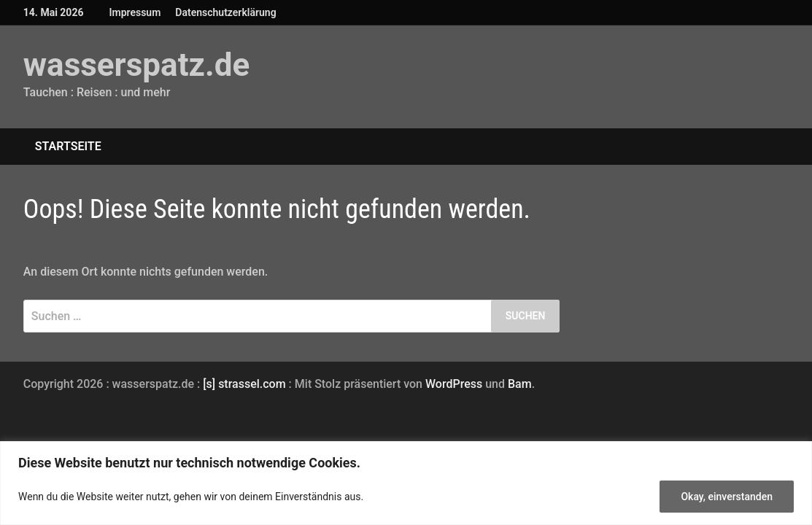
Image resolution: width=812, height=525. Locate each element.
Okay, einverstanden (727, 497)
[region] (406, 483)
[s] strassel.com (245, 384)
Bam (520, 384)
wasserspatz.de (136, 65)
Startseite (68, 146)
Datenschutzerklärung (225, 12)
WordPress (454, 384)
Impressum (135, 12)
